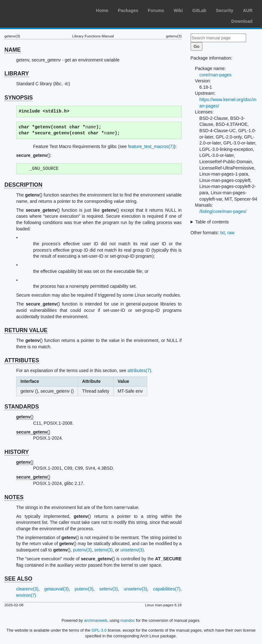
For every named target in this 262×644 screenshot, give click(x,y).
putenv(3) (82, 550)
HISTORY (17, 452)
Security (224, 10)
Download (242, 21)
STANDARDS (22, 407)
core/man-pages (216, 75)
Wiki (178, 10)
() (25, 417)
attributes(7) (139, 370)
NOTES (14, 497)
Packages (128, 10)
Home (102, 10)
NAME (13, 50)
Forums (156, 10)
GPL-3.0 (99, 630)
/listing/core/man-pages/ (223, 211)
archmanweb (96, 620)
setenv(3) (103, 550)
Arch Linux (35, 10)
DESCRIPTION (23, 185)
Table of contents (212, 222)
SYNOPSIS (19, 98)
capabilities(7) (167, 589)
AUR (248, 10)
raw (231, 233)
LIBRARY (17, 74)
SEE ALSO (18, 579)
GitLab (199, 10)
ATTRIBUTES (22, 360)
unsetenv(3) (132, 550)
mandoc (128, 620)
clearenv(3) (27, 589)
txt (223, 233)
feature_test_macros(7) (151, 146)
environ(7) (26, 595)
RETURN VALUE (26, 330)
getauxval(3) (57, 589)
